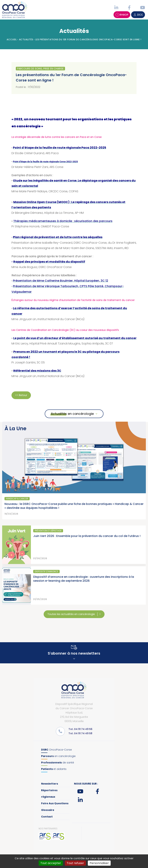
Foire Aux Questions (55, 803)
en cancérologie (58, 756)
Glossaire (48, 810)
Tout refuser (75, 863)
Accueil (12, 39)
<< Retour (21, 395)
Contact (47, 817)
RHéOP (122, 15)
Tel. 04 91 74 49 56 (80, 729)
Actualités (26, 39)
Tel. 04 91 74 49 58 (80, 733)
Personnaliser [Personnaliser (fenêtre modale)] (99, 863)
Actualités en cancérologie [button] (72, 414)
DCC (138, 15)
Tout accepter (51, 863)
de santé (58, 763)
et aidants (54, 769)
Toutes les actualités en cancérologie (71, 614)
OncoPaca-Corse (56, 750)
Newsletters (50, 784)
